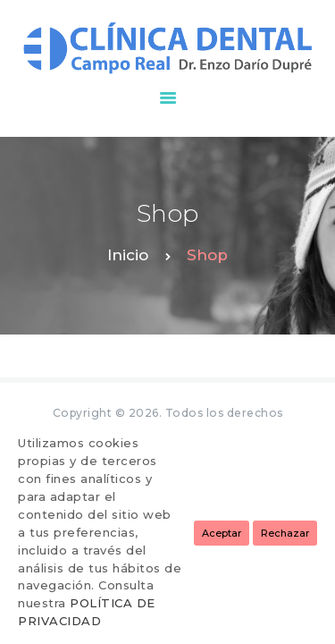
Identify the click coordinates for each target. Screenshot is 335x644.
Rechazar (285, 533)
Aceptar (222, 533)
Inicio (128, 255)
